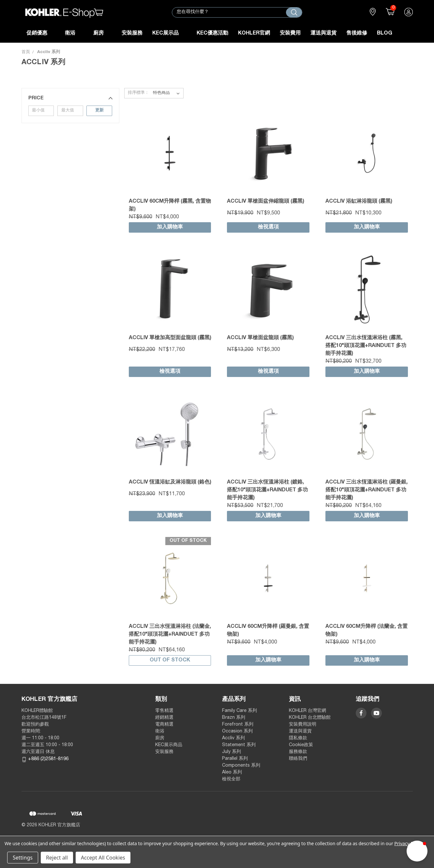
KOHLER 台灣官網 (307, 711)
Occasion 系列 (237, 731)
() (389, 12)
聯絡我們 (298, 759)
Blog (385, 34)
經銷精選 (164, 718)
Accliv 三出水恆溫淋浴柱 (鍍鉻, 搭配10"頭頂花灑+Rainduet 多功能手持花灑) (267, 490)
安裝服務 (132, 34)
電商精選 (164, 725)
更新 (99, 111)
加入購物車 (170, 227)
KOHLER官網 (254, 34)
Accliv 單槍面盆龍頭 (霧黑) (260, 338)
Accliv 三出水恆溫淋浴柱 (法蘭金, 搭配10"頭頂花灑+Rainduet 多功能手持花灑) (170, 635)
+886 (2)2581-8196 (48, 759)
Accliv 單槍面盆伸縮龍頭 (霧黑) (266, 202)
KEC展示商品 (169, 745)
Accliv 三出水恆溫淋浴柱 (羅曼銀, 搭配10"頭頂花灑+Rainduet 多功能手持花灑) (367, 490)
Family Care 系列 (239, 711)
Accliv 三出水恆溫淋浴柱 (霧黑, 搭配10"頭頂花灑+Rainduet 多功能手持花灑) (366, 346)
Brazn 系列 (234, 718)
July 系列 (232, 752)
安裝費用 (290, 34)
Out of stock (170, 660)
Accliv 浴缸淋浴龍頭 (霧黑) (359, 202)
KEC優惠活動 (212, 34)
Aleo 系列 (232, 773)
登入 (409, 12)
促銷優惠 (41, 34)
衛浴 (74, 34)
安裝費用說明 (303, 725)
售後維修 (357, 34)
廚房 (103, 34)
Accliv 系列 (233, 738)
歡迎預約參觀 (35, 725)
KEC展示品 (170, 34)
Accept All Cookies (103, 858)
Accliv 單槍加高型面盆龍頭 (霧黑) (170, 338)
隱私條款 (298, 738)
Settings (23, 858)
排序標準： (138, 93)
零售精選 (164, 711)
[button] (70, 98)
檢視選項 (268, 227)
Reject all (57, 858)
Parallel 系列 (235, 759)
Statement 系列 (239, 745)
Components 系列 (241, 766)
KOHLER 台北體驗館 (312, 718)
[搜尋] (294, 12)
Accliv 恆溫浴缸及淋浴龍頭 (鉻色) (170, 483)
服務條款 (298, 752)
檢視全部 (231, 779)
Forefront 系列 (238, 725)
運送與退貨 (323, 34)
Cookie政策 (301, 745)
